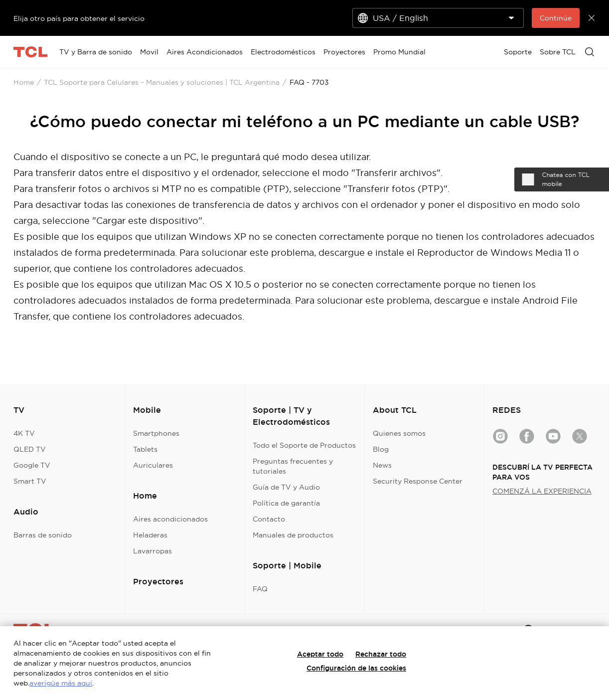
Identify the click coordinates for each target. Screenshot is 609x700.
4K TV (24, 433)
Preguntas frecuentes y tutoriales (293, 466)
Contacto (269, 519)
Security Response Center (418, 481)
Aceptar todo (320, 654)
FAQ (260, 589)
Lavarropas (152, 551)
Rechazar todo (381, 654)
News (382, 465)
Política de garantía (286, 503)
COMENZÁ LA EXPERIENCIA (542, 491)
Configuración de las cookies (356, 668)
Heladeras (150, 535)
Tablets (145, 449)
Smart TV (30, 481)
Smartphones (156, 433)
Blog (381, 449)
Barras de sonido (43, 535)
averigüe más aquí (61, 683)
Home (24, 82)
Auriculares (153, 465)
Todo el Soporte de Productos (304, 445)
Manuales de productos (293, 535)
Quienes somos (399, 433)
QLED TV (30, 449)
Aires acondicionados (170, 519)
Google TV (32, 465)
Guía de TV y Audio (286, 487)
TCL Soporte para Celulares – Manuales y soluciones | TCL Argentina (162, 82)
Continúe (556, 18)
